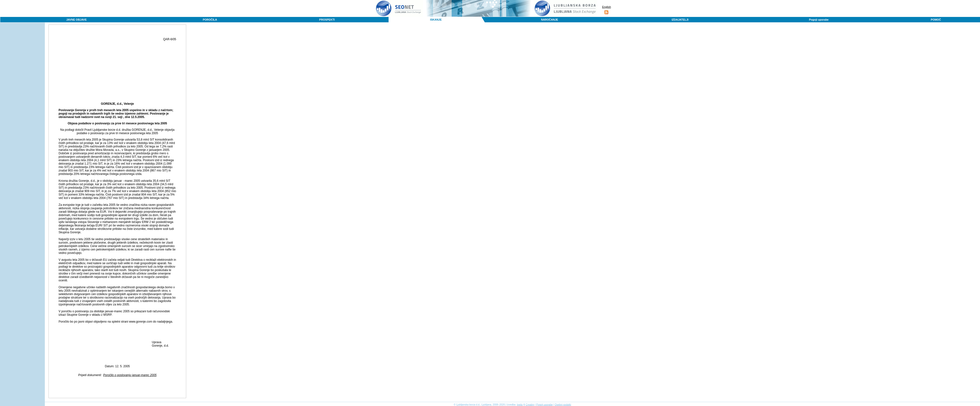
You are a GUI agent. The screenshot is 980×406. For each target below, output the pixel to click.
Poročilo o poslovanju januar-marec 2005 (130, 375)
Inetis (520, 405)
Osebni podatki (563, 405)
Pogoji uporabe (819, 20)
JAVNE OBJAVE (76, 20)
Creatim (530, 405)
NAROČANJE (550, 20)
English (606, 7)
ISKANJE (436, 20)
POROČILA (210, 20)
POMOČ (936, 20)
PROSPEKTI (327, 20)
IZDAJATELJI (680, 20)
